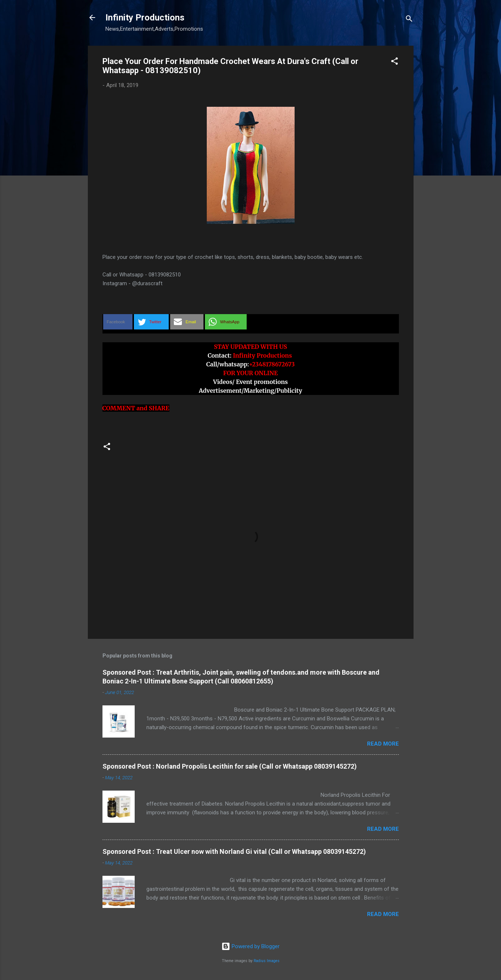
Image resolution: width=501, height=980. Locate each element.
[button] (395, 62)
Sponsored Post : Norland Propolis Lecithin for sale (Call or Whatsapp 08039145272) (230, 766)
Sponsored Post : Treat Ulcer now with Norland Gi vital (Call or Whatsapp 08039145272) (234, 851)
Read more (383, 744)
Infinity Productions (145, 18)
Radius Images (267, 961)
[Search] (409, 20)
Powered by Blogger (250, 946)
